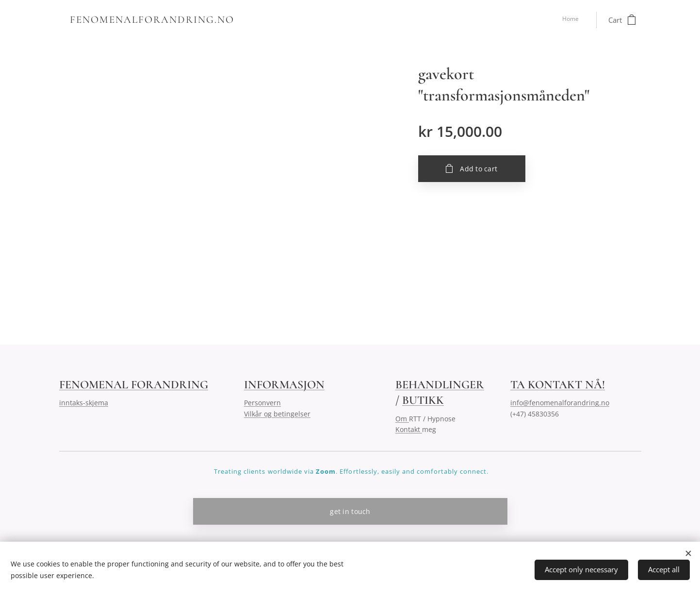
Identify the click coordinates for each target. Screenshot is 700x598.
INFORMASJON (284, 385)
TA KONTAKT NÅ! (557, 385)
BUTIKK (423, 400)
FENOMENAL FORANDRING (134, 385)
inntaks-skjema (84, 403)
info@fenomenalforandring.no (559, 403)
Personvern (262, 403)
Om (402, 419)
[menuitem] (581, 20)
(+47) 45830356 (559, 408)
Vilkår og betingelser (277, 414)
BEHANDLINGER (440, 385)
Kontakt (409, 429)
